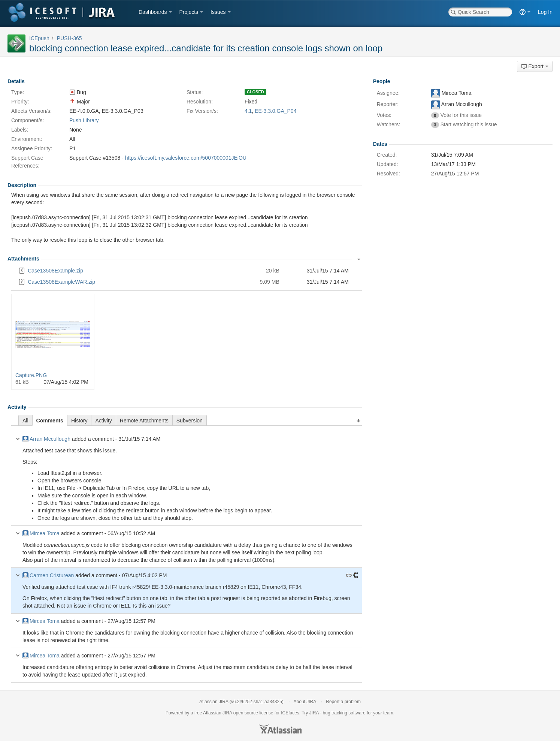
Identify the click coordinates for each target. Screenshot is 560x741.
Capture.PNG (31, 375)
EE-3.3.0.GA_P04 (276, 111)
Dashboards (153, 12)
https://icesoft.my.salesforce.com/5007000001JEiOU (186, 158)
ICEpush (39, 38)
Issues (218, 12)
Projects (189, 12)
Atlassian (280, 729)
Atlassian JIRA (214, 702)
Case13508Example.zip (55, 271)
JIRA (227, 713)
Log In (545, 12)
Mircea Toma (41, 533)
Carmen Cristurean (48, 575)
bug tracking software (344, 713)
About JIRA (305, 702)
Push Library (84, 120)
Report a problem (343, 702)
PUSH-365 (69, 38)
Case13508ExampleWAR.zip (61, 282)
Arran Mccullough (46, 439)
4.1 (248, 111)
